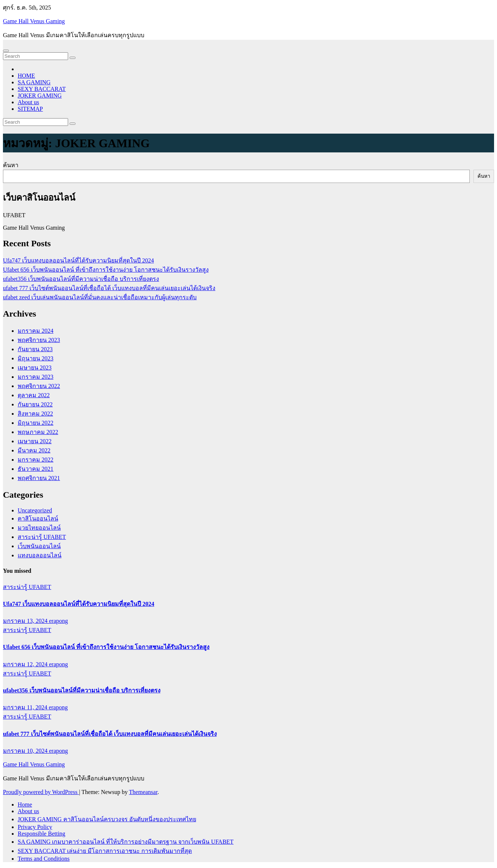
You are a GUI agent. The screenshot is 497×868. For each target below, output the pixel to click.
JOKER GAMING (40, 96)
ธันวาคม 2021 (36, 469)
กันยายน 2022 (35, 404)
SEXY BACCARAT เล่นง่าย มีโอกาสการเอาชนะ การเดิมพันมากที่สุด (105, 851)
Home (25, 805)
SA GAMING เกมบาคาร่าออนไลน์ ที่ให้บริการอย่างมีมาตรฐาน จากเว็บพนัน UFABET (126, 842)
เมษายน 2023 (35, 368)
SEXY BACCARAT (42, 89)
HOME (26, 76)
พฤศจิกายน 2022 (39, 386)
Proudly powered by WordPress (41, 792)
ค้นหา (11, 165)
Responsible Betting (41, 834)
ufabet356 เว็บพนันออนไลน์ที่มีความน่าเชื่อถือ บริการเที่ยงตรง (81, 279)
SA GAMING (34, 82)
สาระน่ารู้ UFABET (42, 537)
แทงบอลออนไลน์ (40, 555)
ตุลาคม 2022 (34, 395)
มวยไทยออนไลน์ (39, 528)
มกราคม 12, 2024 (26, 664)
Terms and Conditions (44, 859)
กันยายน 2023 (35, 349)
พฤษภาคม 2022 (38, 432)
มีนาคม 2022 (34, 450)
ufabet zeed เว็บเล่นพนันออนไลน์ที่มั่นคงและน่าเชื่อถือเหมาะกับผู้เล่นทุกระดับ (100, 297)
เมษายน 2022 (35, 441)
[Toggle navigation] (6, 51)
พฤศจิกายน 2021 (39, 478)
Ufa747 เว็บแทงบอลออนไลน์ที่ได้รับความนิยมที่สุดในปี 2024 (78, 260)
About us (28, 102)
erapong (59, 621)
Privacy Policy (35, 827)
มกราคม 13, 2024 (26, 621)
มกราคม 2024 (36, 331)
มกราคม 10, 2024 (26, 751)
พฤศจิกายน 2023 (39, 340)
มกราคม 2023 (36, 377)
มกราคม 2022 (36, 460)
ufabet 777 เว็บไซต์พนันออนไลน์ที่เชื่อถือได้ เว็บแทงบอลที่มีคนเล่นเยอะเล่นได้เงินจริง (109, 288)
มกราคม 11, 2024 (26, 707)
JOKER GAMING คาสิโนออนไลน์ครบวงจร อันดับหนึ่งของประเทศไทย (107, 819)
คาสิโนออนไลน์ (38, 518)
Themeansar (143, 792)
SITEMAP (30, 109)
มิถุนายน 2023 (36, 358)
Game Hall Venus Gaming (34, 21)
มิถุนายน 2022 (36, 423)
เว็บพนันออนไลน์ (39, 546)
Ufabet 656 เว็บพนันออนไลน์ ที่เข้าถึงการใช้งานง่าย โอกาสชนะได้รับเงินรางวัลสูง (106, 270)
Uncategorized (35, 510)
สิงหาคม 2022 (35, 414)
